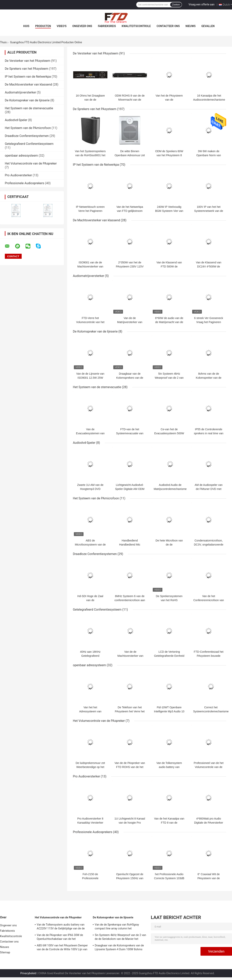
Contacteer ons (168, 26)
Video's (62, 26)
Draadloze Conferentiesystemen (27, 136)
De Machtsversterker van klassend (28, 84)
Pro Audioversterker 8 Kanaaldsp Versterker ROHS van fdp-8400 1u (90, 823)
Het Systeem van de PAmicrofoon (28, 128)
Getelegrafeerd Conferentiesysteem (29, 144)
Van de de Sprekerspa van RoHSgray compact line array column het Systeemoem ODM (117, 927)
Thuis (3, 42)
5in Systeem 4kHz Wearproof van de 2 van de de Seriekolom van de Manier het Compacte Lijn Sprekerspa (120, 938)
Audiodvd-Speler (16, 120)
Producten (43, 26)
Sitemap (5, 952)
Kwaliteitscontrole (136, 26)
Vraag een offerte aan (201, 4)
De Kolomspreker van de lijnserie (27, 100)
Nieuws (191, 26)
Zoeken (176, 5)
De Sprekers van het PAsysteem (27, 69)
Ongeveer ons (82, 26)
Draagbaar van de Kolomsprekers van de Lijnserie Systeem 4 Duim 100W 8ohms (119, 947)
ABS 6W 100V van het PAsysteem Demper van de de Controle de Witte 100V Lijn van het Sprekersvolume (62, 948)
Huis (26, 26)
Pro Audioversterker (18, 175)
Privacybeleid (28, 973)
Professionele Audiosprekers (25, 183)
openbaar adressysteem (21, 156)
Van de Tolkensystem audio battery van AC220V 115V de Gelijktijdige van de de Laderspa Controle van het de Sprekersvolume (61, 927)
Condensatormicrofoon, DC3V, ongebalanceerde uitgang (209, 545)
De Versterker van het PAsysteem (28, 61)
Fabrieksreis (107, 26)
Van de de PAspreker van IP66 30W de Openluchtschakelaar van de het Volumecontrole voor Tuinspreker (60, 938)
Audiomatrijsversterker (20, 92)
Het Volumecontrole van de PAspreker (31, 163)
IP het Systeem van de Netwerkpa (28, 77)
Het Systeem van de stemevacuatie (29, 108)
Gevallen (208, 26)
